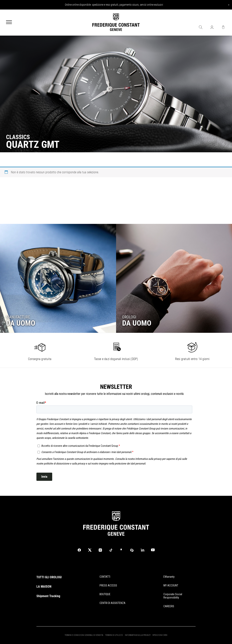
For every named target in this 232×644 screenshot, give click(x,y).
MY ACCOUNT (171, 585)
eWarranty (169, 577)
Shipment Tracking (48, 596)
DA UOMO (21, 323)
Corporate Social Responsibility (173, 596)
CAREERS (169, 606)
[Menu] (9, 23)
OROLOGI (129, 317)
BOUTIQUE (105, 594)
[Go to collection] (58, 278)
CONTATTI (105, 577)
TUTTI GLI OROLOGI (49, 577)
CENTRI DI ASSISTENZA (112, 603)
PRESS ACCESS (108, 585)
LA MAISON (44, 587)
